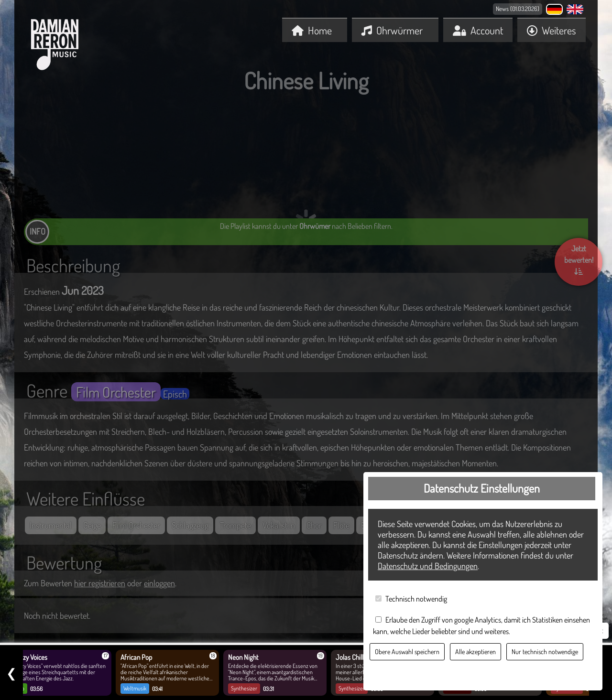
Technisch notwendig (416, 599)
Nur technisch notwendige (545, 652)
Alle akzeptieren (475, 652)
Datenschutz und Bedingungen (428, 566)
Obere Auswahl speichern (407, 652)
